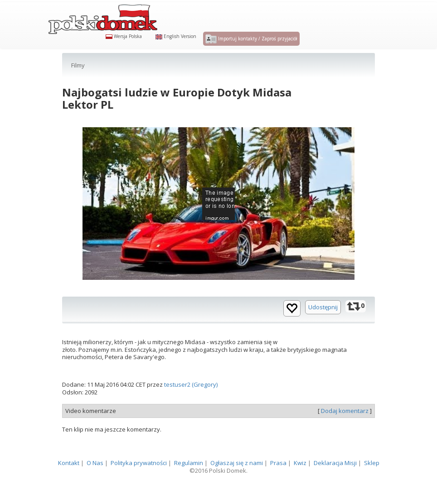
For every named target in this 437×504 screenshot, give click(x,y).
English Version (176, 46)
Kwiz (300, 483)
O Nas (95, 483)
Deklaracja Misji (335, 483)
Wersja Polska (124, 46)
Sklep (372, 483)
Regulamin (189, 483)
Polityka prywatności (139, 483)
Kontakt (69, 483)
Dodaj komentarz (345, 431)
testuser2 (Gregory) (191, 405)
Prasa (278, 483)
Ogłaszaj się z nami (237, 483)
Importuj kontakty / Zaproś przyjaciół (251, 49)
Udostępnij (323, 327)
